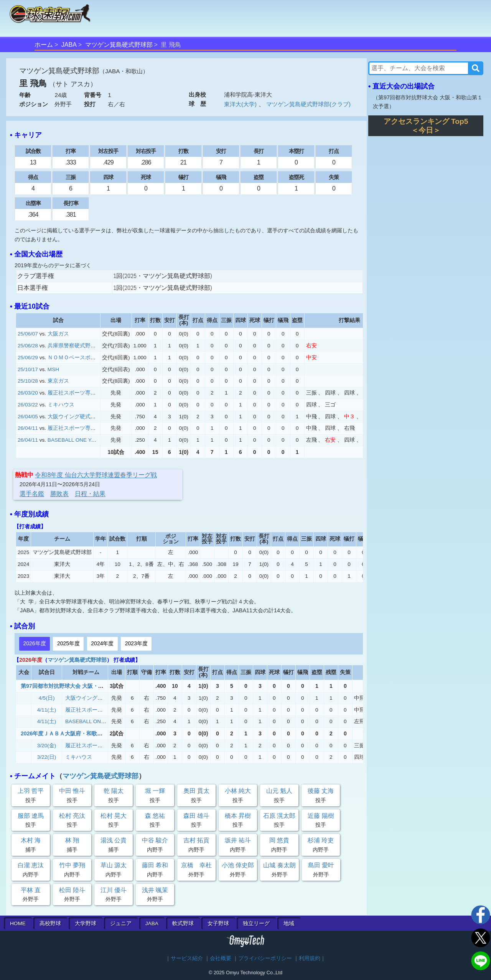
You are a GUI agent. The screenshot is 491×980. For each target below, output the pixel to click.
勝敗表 (59, 494)
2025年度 (68, 643)
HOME (18, 923)
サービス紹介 (187, 958)
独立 (256, 923)
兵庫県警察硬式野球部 (74, 346)
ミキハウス (61, 405)
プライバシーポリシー (265, 958)
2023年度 (136, 643)
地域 (289, 923)
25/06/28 (28, 346)
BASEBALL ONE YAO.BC (77, 440)
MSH (53, 369)
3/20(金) (47, 746)
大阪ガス (58, 334)
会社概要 (221, 958)
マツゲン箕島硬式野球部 (119, 45)
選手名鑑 (32, 494)
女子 (218, 923)
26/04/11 (28, 428)
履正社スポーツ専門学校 (77, 393)
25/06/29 (28, 358)
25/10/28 (28, 381)
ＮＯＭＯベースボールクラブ (82, 358)
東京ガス (58, 381)
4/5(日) (47, 698)
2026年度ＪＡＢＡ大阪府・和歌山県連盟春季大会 (80, 733)
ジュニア (121, 923)
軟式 (183, 923)
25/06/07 (28, 334)
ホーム (44, 45)
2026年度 (34, 643)
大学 (86, 923)
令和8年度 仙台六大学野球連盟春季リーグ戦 (96, 475)
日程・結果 (90, 494)
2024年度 (102, 643)
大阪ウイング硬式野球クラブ (82, 417)
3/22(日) (47, 757)
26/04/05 (28, 417)
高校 (50, 923)
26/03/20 (28, 393)
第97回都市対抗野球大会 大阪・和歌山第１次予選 (81, 686)
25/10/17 (28, 369)
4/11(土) (47, 710)
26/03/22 (28, 405)
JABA (69, 45)
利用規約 (310, 958)
